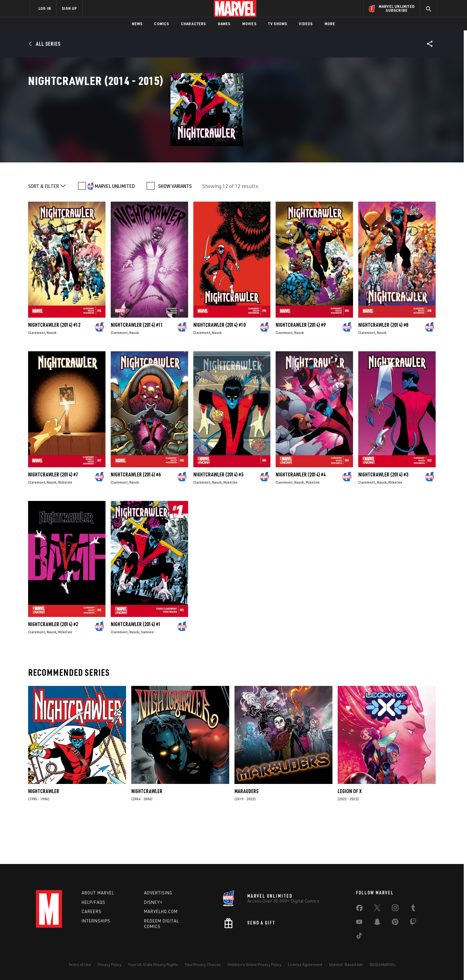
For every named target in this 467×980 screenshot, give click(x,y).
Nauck (52, 374)
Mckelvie (65, 524)
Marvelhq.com (161, 911)
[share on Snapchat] (377, 923)
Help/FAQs (94, 902)
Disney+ (153, 902)
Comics (161, 24)
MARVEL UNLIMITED (115, 227)
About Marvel (98, 893)
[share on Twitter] (377, 909)
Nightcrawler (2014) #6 (136, 516)
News (137, 24)
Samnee (147, 673)
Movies (249, 24)
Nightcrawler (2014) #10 (219, 366)
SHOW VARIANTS (175, 227)
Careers (92, 911)
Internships (96, 921)
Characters (193, 24)
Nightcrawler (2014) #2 (53, 666)
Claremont (37, 374)
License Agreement (305, 964)
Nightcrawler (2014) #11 (137, 366)
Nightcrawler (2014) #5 (218, 516)
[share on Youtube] (359, 923)
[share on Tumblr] (413, 909)
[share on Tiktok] (359, 937)
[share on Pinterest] (395, 923)
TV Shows (278, 24)
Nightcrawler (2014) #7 (53, 516)
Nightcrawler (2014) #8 (383, 366)
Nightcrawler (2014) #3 (383, 516)
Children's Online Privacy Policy (254, 964)
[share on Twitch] (413, 923)
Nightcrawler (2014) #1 (136, 666)
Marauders (246, 833)
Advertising (158, 893)
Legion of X (350, 833)
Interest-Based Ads (346, 964)
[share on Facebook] (359, 909)
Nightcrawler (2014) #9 (301, 366)
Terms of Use (80, 964)
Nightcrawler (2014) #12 (54, 366)
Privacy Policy (110, 964)
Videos (306, 24)
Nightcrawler (44, 833)
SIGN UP (69, 8)
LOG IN (45, 8)
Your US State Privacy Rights (153, 964)
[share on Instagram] (395, 909)
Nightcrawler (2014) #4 (301, 516)
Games (224, 24)
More (330, 24)
